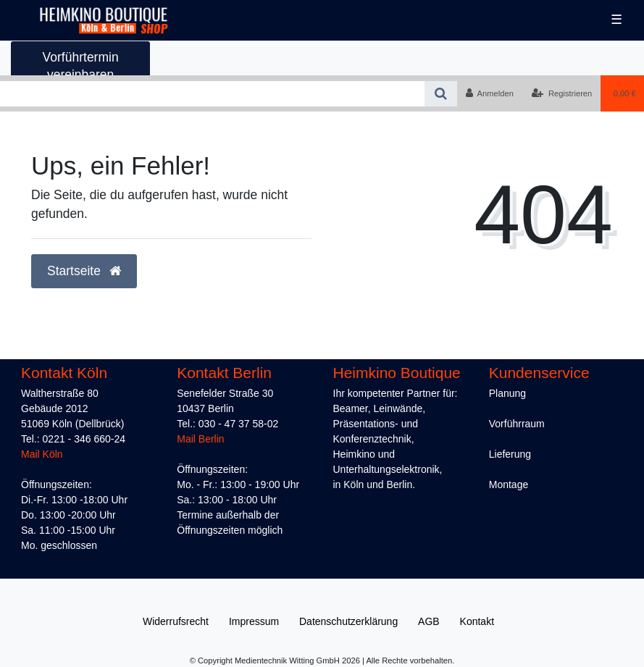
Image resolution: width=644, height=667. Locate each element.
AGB (429, 621)
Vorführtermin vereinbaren (81, 66)
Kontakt (477, 621)
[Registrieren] (562, 93)
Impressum (254, 621)
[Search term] (212, 94)
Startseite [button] (84, 271)
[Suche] (441, 94)
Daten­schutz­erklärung (348, 621)
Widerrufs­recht (176, 621)
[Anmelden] (489, 93)
